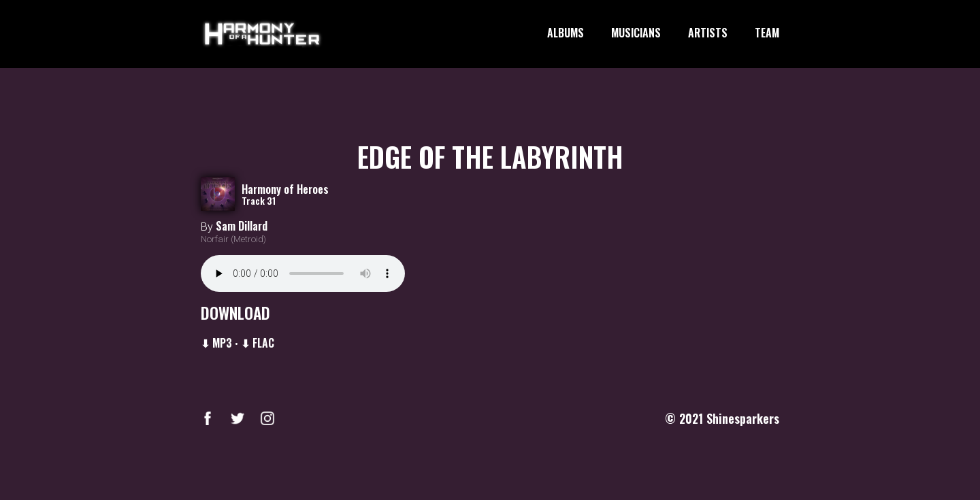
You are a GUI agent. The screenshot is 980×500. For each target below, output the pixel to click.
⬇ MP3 (216, 343)
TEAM (767, 33)
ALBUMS (566, 33)
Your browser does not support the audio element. (303, 273)
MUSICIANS (636, 33)
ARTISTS (708, 33)
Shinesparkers (743, 418)
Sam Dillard (242, 226)
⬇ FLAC (258, 343)
